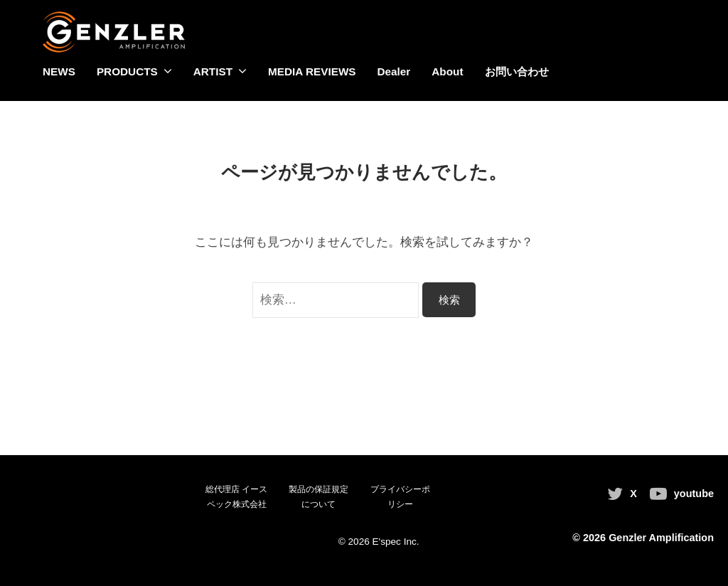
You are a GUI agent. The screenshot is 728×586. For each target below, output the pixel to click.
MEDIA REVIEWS (312, 71)
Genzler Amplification (661, 538)
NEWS (59, 71)
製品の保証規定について (318, 497)
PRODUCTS (127, 71)
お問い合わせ (517, 71)
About (447, 71)
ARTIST (213, 71)
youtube (694, 494)
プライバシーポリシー (400, 497)
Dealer (394, 71)
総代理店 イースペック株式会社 (236, 497)
